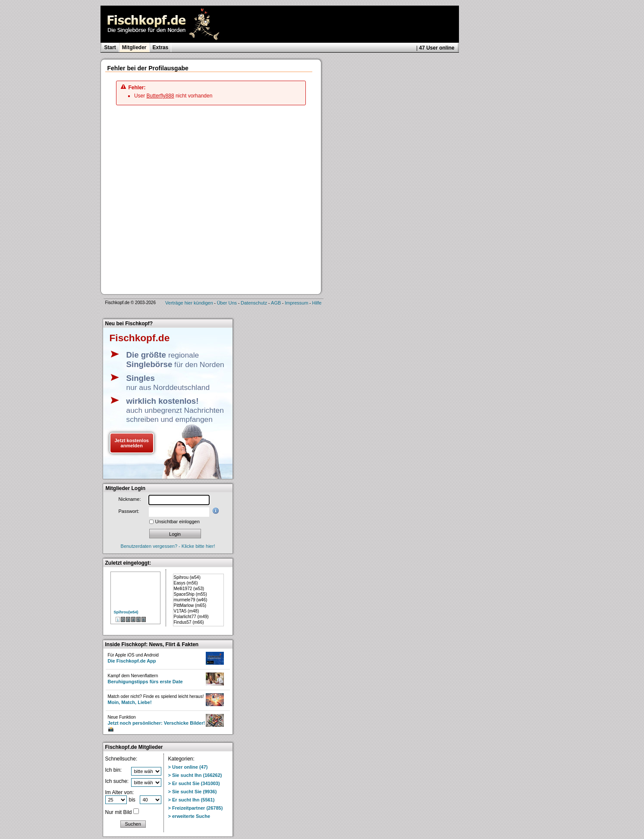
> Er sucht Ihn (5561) (192, 800)
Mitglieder (134, 47)
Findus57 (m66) (189, 622)
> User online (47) (188, 767)
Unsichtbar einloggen (177, 522)
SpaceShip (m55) (190, 594)
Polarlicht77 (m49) (191, 617)
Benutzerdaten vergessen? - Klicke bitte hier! (168, 546)
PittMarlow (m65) (190, 605)
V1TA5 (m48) (187, 611)
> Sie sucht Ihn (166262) (195, 775)
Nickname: (130, 499)
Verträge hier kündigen (189, 303)
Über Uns (227, 303)
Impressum (296, 303)
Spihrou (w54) (187, 577)
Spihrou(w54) (126, 612)
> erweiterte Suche (189, 816)
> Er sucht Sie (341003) (194, 783)
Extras (161, 47)
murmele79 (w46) (191, 600)
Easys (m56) (186, 583)
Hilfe (317, 303)
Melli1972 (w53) (189, 589)
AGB (276, 303)
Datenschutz (254, 303)
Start (110, 47)
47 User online (437, 48)
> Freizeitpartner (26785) (196, 808)
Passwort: (129, 511)
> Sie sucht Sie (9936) (193, 792)
